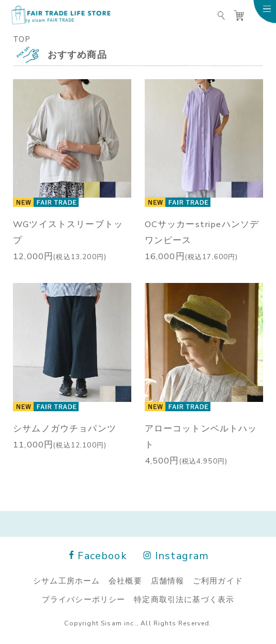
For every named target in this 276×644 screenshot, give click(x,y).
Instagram (177, 555)
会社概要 (125, 580)
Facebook (98, 555)
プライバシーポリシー (84, 599)
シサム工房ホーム (66, 580)
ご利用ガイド (218, 580)
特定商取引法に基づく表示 (184, 599)
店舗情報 (168, 580)
